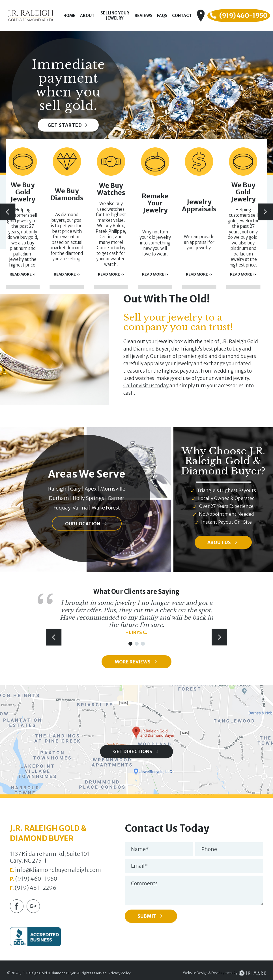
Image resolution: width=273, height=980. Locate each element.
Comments (144, 884)
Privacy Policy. (120, 974)
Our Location (83, 524)
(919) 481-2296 (36, 888)
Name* (140, 850)
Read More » (46, 259)
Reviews (148, 16)
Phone (209, 850)
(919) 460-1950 (36, 880)
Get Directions (133, 752)
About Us (219, 542)
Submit (152, 917)
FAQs (166, 16)
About (89, 16)
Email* (139, 867)
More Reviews (133, 662)
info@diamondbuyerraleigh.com (58, 871)
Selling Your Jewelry (117, 16)
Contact (186, 16)
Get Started (68, 125)
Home (71, 16)
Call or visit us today (146, 386)
